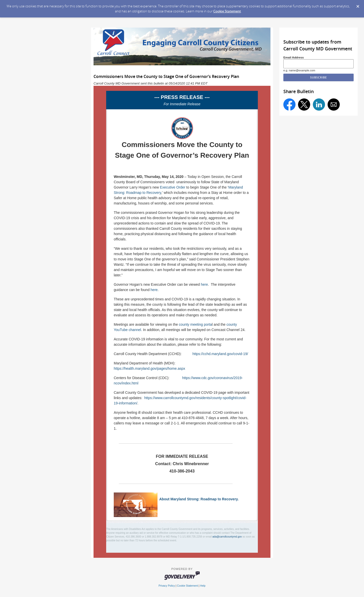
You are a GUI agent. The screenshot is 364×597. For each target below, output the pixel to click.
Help (203, 586)
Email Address (294, 57)
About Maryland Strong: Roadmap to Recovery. (199, 499)
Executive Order (173, 187)
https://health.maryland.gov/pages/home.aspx (150, 368)
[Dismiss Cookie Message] (358, 5)
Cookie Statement (227, 11)
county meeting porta (196, 324)
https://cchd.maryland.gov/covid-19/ (220, 354)
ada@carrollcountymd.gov (227, 537)
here (204, 284)
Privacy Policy (167, 586)
